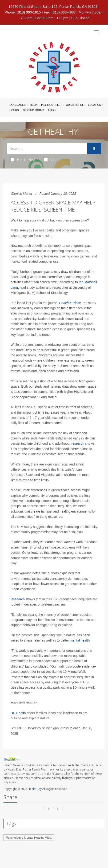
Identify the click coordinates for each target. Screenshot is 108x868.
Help (33, 105)
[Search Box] (47, 148)
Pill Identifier (51, 105)
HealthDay (35, 789)
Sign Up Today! (34, 110)
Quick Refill (75, 105)
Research (18, 599)
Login (52, 110)
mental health (80, 640)
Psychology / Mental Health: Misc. (29, 838)
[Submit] (94, 149)
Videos (53, 159)
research (78, 443)
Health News (24, 159)
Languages (17, 105)
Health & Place (70, 303)
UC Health (18, 713)
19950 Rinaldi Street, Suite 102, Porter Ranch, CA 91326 (53, 7)
